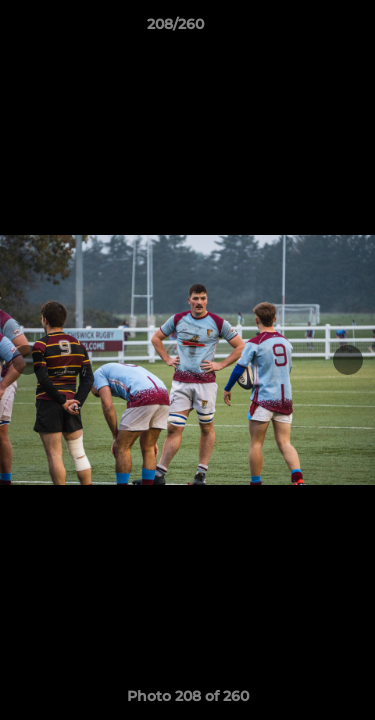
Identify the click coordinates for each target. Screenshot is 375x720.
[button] (303, 29)
